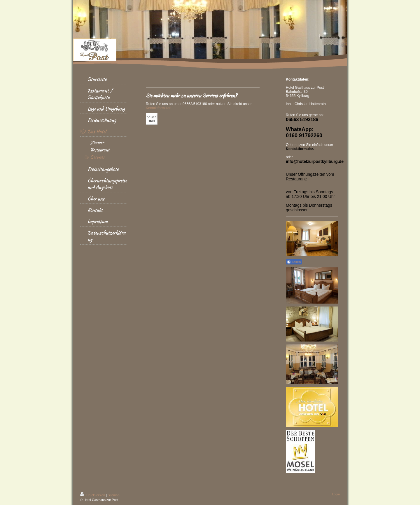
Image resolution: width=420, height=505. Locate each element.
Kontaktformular (158, 108)
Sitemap (113, 495)
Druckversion (93, 495)
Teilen (294, 262)
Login (336, 494)
